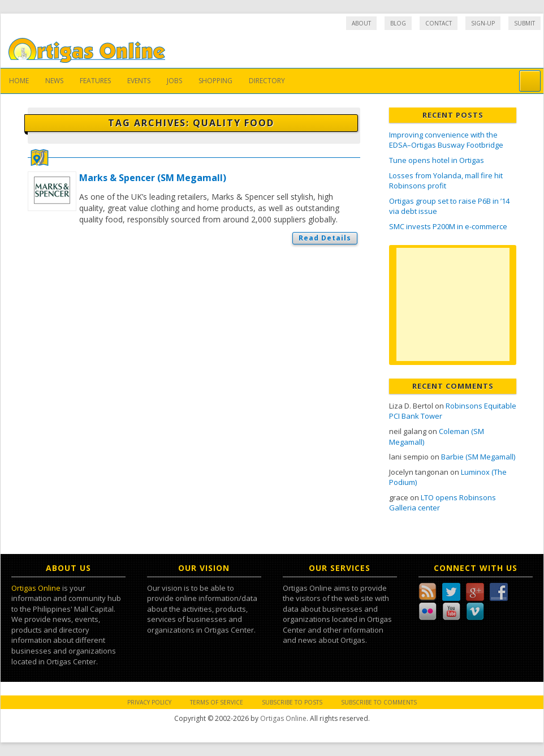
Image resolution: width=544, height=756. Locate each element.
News (54, 81)
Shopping (215, 81)
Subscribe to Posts (292, 702)
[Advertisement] (453, 304)
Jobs (174, 81)
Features (95, 81)
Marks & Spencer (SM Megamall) (153, 178)
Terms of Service (217, 702)
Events (139, 81)
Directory (267, 81)
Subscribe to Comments (379, 702)
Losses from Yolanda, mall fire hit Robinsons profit (446, 181)
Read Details (325, 238)
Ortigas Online (36, 588)
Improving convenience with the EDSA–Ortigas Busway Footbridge (446, 140)
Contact (439, 23)
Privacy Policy (149, 702)
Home (19, 81)
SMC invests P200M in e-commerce (448, 226)
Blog (398, 23)
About (361, 23)
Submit (524, 23)
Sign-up (483, 23)
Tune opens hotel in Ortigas (437, 160)
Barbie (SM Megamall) (478, 457)
